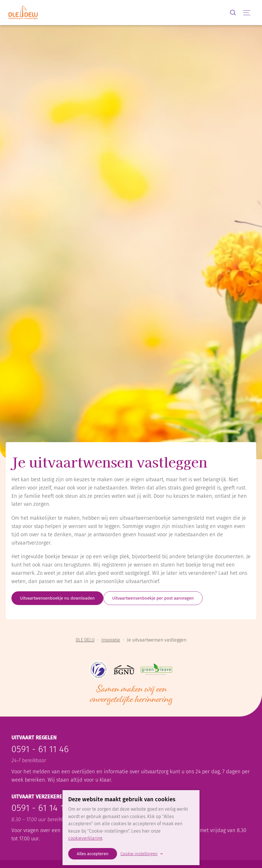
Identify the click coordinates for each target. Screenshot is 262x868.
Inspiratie (111, 640)
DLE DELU (85, 640)
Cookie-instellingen (139, 854)
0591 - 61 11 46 (40, 749)
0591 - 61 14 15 (40, 808)
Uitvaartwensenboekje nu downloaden (57, 598)
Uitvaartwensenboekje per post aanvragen (153, 598)
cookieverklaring (85, 838)
